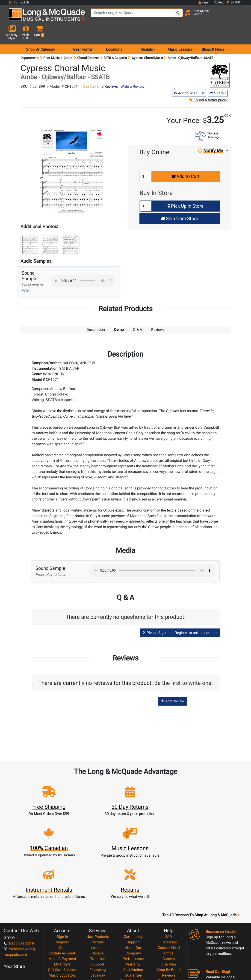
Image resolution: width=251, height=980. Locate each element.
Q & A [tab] (137, 313)
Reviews (169, 918)
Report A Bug (169, 923)
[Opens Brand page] (220, 59)
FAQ (169, 879)
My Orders (62, 907)
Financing (98, 912)
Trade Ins (98, 901)
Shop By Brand (169, 912)
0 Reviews (110, 70)
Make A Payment (62, 901)
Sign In (62, 879)
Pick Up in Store (186, 190)
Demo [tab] (119, 313)
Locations (169, 885)
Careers (169, 901)
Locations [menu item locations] (114, 33)
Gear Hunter (83, 33)
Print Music (51, 41)
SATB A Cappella (115, 41)
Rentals (98, 885)
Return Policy (133, 946)
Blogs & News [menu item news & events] (213, 33)
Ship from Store (179, 202)
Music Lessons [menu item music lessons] (180, 33)
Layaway (98, 918)
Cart (62, 890)
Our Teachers (133, 951)
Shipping (98, 923)
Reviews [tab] (158, 313)
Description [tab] (96, 313)
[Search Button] (172, 16)
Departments (30, 41)
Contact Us (19, 2)
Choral (68, 41)
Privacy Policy (133, 940)
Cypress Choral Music (147, 41)
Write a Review (132, 70)
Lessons (98, 890)
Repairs (98, 896)
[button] (241, 17)
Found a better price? (208, 84)
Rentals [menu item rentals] (147, 33)
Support (98, 907)
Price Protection (133, 923)
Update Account (62, 896)
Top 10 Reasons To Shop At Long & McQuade (201, 858)
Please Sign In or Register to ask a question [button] (180, 617)
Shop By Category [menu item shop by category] (41, 33)
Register (62, 885)
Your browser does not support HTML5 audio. (83, 265)
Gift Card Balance (62, 912)
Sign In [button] (205, 2)
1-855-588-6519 (19, 886)
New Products (98, 879)
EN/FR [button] (233, 2)
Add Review (173, 685)
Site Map (169, 907)
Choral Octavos (88, 41)
